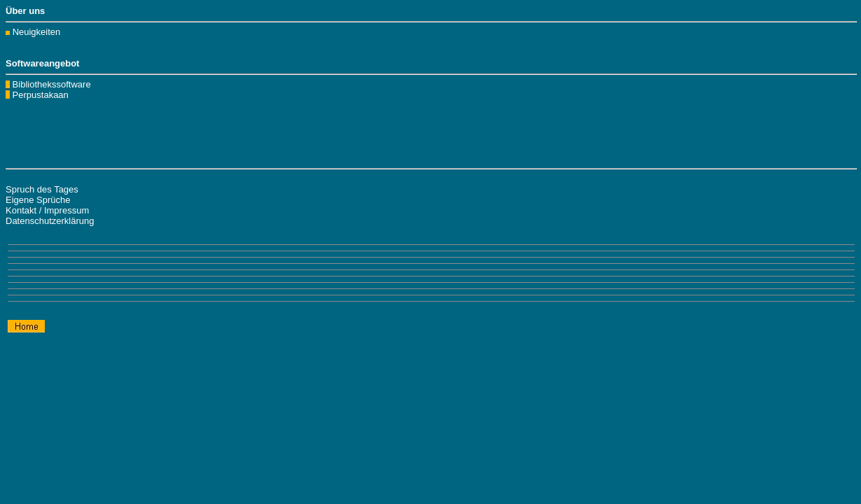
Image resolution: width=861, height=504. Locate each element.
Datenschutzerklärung (50, 221)
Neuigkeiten (37, 32)
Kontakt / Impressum (47, 210)
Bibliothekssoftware (50, 90)
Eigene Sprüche (38, 200)
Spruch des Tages (42, 189)
